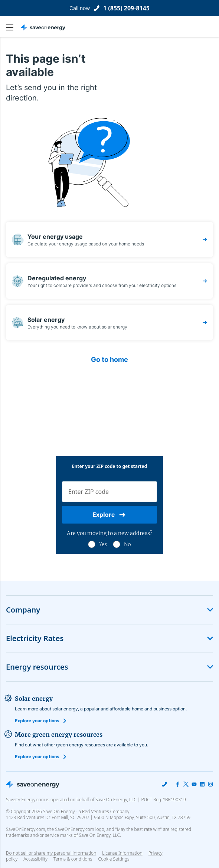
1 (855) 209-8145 (126, 8)
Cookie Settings (114, 859)
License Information (122, 853)
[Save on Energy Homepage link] (43, 27)
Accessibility (35, 859)
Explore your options (37, 721)
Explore (109, 515)
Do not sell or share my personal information (51, 853)
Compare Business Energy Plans (109, 563)
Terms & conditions (73, 859)
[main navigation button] (13, 27)
